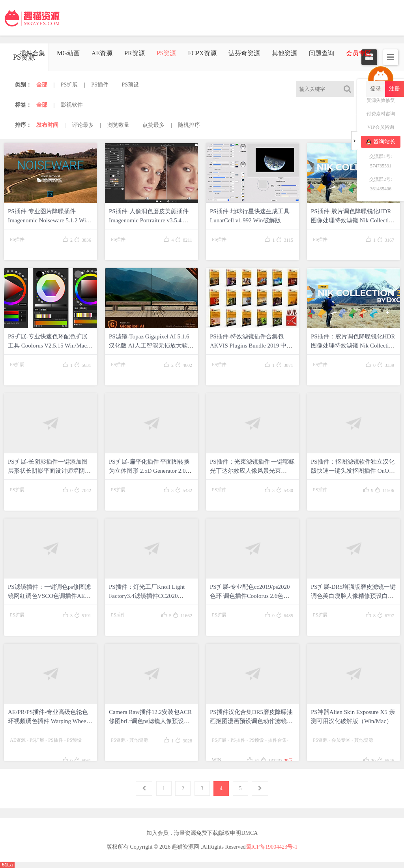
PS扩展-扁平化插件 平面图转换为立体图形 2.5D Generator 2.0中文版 (150, 471)
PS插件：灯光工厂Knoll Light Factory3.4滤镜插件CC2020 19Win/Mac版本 (147, 596)
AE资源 (102, 53)
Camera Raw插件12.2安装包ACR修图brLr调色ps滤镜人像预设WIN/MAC (150, 721)
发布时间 (47, 125)
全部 (42, 85)
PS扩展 (69, 85)
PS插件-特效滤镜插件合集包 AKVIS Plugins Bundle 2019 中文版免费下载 (251, 346)
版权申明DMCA (238, 833)
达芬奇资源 (244, 53)
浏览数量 (118, 125)
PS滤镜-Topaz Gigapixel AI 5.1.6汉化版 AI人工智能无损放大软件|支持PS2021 (149, 346)
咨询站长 (381, 142)
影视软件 (72, 105)
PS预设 (131, 85)
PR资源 (135, 53)
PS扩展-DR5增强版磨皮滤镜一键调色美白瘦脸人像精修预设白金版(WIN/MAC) (353, 596)
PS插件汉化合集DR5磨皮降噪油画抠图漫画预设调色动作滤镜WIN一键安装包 (251, 721)
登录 (376, 89)
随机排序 (189, 125)
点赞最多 (153, 125)
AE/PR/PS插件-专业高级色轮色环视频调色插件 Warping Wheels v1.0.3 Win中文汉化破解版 (49, 721)
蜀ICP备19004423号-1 (272, 847)
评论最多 (83, 125)
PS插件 (100, 85)
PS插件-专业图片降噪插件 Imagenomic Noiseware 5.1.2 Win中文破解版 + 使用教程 (48, 220)
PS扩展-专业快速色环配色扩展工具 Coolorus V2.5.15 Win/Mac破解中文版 (50, 346)
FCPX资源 (202, 53)
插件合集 (32, 53)
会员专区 (341, 740)
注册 (395, 89)
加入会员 (157, 833)
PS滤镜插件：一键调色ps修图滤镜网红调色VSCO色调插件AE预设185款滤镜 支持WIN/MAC (49, 596)
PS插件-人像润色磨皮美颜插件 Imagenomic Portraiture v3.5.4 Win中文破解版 (151, 220)
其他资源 (284, 53)
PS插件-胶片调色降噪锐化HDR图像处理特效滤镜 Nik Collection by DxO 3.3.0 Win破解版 (353, 220)
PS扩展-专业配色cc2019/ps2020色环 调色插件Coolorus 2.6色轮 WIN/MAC (250, 596)
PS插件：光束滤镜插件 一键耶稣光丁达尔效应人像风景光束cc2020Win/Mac (252, 471)
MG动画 (68, 53)
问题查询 (322, 53)
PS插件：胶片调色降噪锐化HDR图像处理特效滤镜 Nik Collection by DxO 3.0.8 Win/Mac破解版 (353, 346)
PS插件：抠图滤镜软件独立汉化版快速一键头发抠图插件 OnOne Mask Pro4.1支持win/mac (353, 471)
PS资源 (166, 53)
